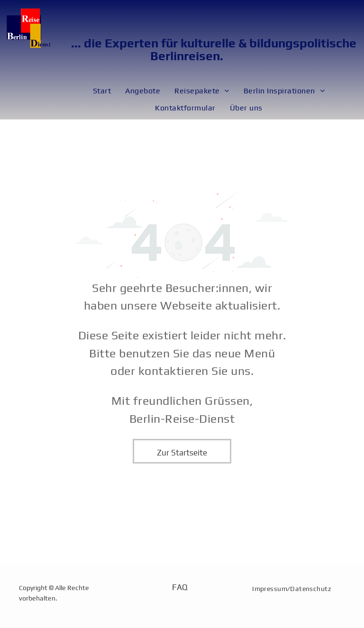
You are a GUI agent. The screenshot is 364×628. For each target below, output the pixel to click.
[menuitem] (102, 91)
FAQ (180, 587)
